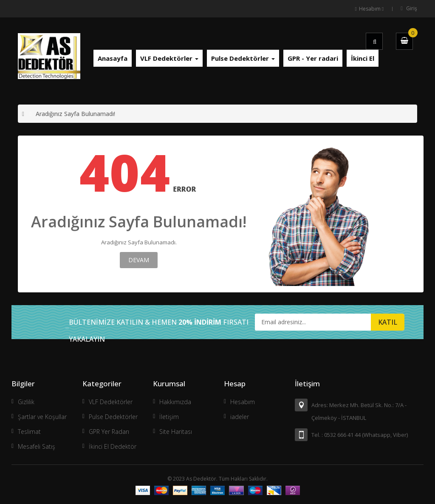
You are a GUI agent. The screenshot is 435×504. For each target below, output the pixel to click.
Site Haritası (176, 432)
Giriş (412, 8)
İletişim (169, 417)
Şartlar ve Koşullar (42, 417)
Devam (139, 260)
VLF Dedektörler (111, 402)
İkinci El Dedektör (113, 446)
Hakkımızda (175, 402)
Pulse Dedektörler (113, 417)
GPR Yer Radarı (109, 432)
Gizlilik (26, 402)
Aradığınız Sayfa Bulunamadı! (75, 114)
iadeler (240, 417)
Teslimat (29, 432)
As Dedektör (201, 479)
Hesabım (243, 402)
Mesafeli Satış (37, 446)
